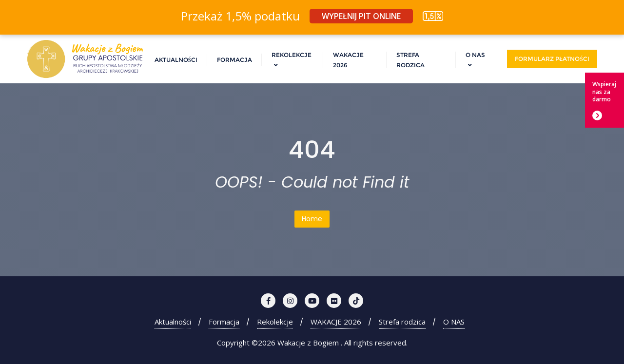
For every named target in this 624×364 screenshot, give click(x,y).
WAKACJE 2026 (336, 322)
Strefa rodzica (402, 322)
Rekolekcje (275, 322)
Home (312, 219)
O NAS (454, 322)
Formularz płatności (552, 59)
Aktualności (173, 322)
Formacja (224, 322)
